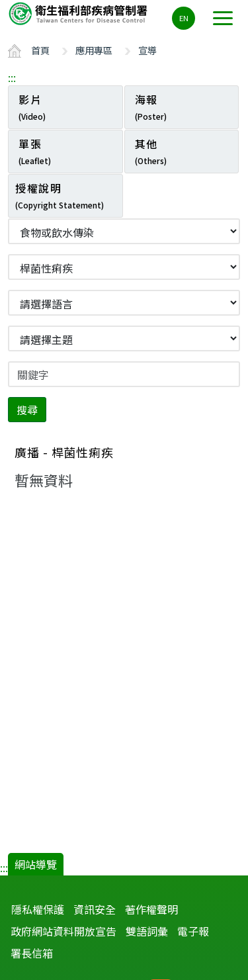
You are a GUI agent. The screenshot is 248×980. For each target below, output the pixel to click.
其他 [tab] (151, 151)
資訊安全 (95, 909)
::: (12, 77)
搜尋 (27, 410)
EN (184, 18)
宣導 (147, 50)
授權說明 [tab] (60, 195)
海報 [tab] (151, 107)
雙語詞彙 (147, 931)
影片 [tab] (32, 107)
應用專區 (94, 50)
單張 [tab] (35, 151)
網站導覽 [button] (36, 864)
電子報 (193, 931)
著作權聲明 (151, 909)
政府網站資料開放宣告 (63, 931)
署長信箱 (32, 953)
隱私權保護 (38, 909)
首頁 (40, 50)
